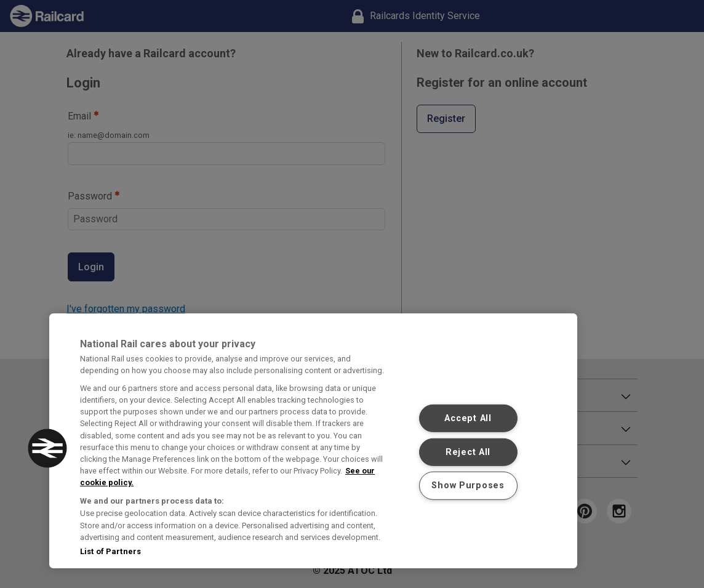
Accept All (468, 418)
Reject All (468, 452)
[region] (313, 441)
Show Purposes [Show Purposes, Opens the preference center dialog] (468, 485)
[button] (47, 448)
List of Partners (110, 551)
